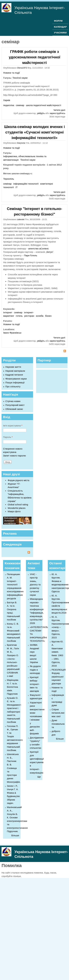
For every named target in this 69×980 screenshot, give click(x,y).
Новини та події (12, 73)
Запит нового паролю (14, 456)
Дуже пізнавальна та (58, 724)
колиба (40, 316)
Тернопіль (9, 179)
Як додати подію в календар (35, 670)
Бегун (50, 252)
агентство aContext (38, 249)
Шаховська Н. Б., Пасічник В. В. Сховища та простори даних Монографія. (14, 768)
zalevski (21, 219)
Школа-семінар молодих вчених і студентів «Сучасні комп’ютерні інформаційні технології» (34, 132)
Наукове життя (13, 367)
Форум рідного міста (19, 480)
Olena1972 (22, 68)
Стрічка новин (13, 401)
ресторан (29, 316)
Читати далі (59, 110)
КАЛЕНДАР (60, 27)
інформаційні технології (26, 184)
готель (19, 316)
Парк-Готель (31, 255)
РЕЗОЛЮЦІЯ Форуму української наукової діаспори (59, 677)
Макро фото (14, 511)
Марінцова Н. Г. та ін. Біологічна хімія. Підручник (13, 687)
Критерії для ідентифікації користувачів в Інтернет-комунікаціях (37, 762)
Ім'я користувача (13, 426)
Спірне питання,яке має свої (58, 713)
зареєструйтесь (57, 113)
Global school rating (18, 504)
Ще (39, 777)
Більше (15, 835)
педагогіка (9, 105)
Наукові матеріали (15, 371)
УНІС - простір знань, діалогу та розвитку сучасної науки (35, 585)
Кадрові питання (14, 375)
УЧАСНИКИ (60, 33)
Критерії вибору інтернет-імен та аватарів (35, 684)
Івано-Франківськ (12, 333)
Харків (7, 100)
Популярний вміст (15, 405)
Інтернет (8, 312)
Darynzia (21, 143)
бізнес (48, 316)
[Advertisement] (50, 381)
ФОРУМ (58, 21)
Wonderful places (17, 508)
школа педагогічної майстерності (44, 105)
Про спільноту (13, 386)
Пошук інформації (15, 382)
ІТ (17, 187)
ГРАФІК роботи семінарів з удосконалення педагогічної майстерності (34, 57)
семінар (20, 105)
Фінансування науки (16, 379)
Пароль (8, 437)
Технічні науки (20, 78)
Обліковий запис (14, 409)
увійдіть (41, 113)
